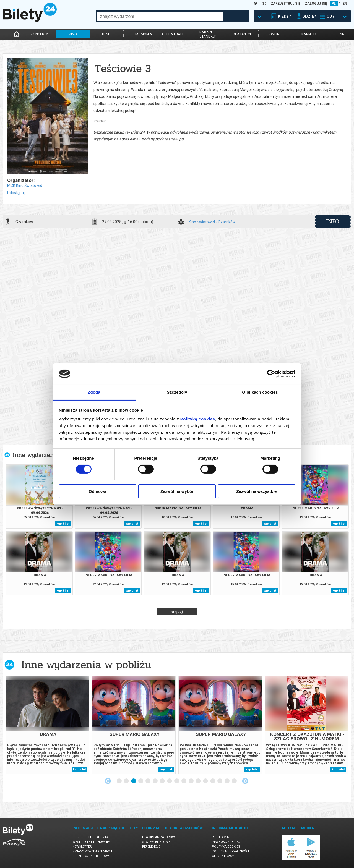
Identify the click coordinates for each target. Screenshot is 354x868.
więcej (177, 612)
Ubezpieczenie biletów (91, 856)
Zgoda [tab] (94, 392)
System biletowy (156, 842)
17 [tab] (235, 781)
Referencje (151, 847)
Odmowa (97, 491)
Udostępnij (16, 193)
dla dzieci (242, 34)
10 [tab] (184, 781)
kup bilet (63, 524)
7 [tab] (163, 781)
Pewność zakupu (226, 842)
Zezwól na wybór (177, 491)
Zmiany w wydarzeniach (92, 851)
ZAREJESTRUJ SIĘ (286, 4)
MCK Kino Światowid (25, 185)
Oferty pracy (223, 856)
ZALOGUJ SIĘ (316, 4)
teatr (107, 34)
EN (345, 4)
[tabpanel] (48, 725)
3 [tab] (134, 781)
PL (334, 4)
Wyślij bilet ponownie (91, 842)
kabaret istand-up (208, 34)
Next (245, 781)
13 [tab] (206, 781)
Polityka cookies (226, 847)
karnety (309, 34)
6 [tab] (155, 781)
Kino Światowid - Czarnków (212, 222)
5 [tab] (148, 781)
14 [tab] (213, 781)
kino (73, 34)
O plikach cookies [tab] (260, 392)
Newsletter (82, 847)
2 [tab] (127, 781)
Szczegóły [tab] (177, 392)
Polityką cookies (198, 419)
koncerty (39, 34)
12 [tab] (199, 781)
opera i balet (174, 34)
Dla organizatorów (158, 837)
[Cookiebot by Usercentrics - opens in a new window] (271, 374)
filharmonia (140, 34)
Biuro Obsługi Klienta (90, 837)
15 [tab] (220, 781)
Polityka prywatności (230, 851)
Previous (108, 781)
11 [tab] (191, 781)
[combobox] (160, 16)
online (275, 34)
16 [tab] (227, 781)
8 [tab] (170, 781)
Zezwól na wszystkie (257, 491)
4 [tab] (141, 781)
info (333, 221)
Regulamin (221, 837)
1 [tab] (119, 781)
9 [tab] (177, 781)
